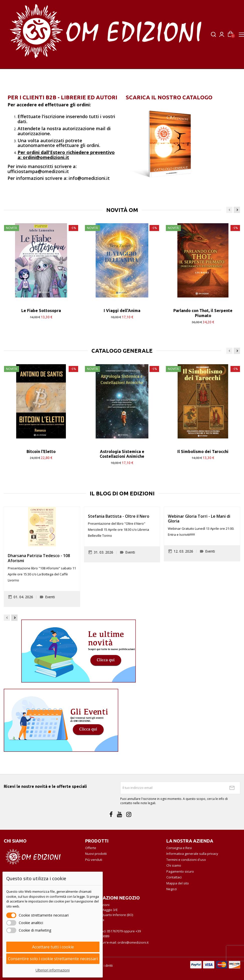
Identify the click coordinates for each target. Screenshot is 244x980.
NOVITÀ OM (122, 210)
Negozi (172, 889)
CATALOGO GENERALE (122, 351)
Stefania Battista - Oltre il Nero (119, 516)
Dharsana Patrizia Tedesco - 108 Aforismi (39, 558)
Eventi (50, 597)
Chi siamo (174, 865)
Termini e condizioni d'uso (186, 860)
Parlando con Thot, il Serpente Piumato (203, 313)
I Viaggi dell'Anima (122, 311)
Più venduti (94, 860)
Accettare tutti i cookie (53, 947)
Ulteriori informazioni (53, 970)
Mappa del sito (178, 883)
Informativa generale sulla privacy (192, 854)
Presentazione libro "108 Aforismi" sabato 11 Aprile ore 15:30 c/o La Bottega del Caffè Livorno (42, 574)
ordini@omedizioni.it (133, 942)
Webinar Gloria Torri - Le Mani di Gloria (199, 519)
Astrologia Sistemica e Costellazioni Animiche (122, 454)
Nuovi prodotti (96, 854)
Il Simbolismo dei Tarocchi (203, 451)
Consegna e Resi (179, 848)
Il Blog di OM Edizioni (122, 493)
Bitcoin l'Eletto (41, 451)
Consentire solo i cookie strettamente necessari (53, 959)
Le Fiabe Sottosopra (41, 311)
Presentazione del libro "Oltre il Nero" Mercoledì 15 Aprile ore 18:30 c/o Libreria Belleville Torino (118, 530)
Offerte (91, 848)
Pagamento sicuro (180, 871)
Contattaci (174, 877)
